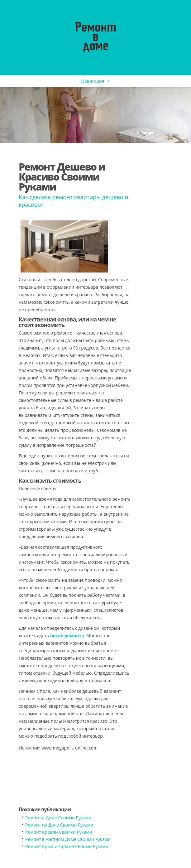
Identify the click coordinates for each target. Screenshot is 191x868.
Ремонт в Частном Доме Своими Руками (68, 839)
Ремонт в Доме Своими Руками (58, 818)
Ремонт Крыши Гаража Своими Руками (67, 846)
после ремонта (67, 636)
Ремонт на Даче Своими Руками (59, 825)
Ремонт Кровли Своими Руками (59, 832)
